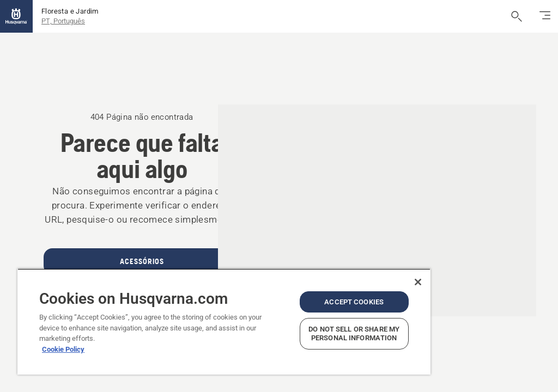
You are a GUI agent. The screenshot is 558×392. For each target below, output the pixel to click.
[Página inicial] (16, 16)
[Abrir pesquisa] (517, 16)
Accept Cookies (354, 302)
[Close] (418, 282)
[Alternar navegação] (545, 16)
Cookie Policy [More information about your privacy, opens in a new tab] (63, 349)
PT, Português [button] (63, 21)
